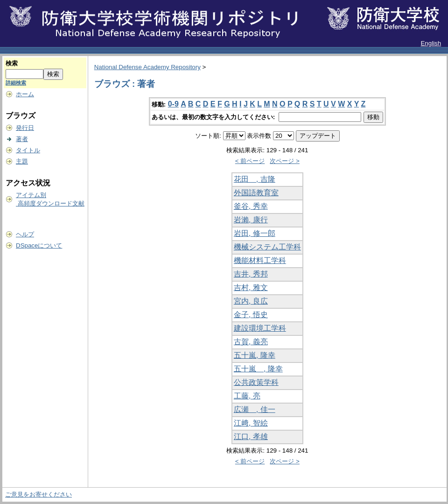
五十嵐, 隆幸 (255, 355)
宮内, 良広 (251, 301)
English (431, 43)
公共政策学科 (256, 382)
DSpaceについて (39, 245)
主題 (22, 161)
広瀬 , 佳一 (255, 409)
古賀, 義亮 (251, 342)
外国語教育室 (256, 193)
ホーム (25, 94)
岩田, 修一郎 (255, 233)
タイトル (28, 150)
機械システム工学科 (267, 247)
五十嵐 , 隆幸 (258, 369)
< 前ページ (250, 161)
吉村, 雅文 (251, 287)
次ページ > (285, 161)
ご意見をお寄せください (38, 494)
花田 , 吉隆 (255, 179)
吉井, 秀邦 (251, 274)
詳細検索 (16, 83)
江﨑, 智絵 (251, 423)
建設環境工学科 (260, 328)
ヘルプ (25, 234)
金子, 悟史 (251, 315)
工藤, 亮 (247, 396)
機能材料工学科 (260, 260)
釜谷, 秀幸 (251, 206)
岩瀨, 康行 (251, 220)
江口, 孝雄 (251, 437)
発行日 (25, 128)
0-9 (173, 104)
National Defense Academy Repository (147, 67)
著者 (22, 139)
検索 (12, 63)
